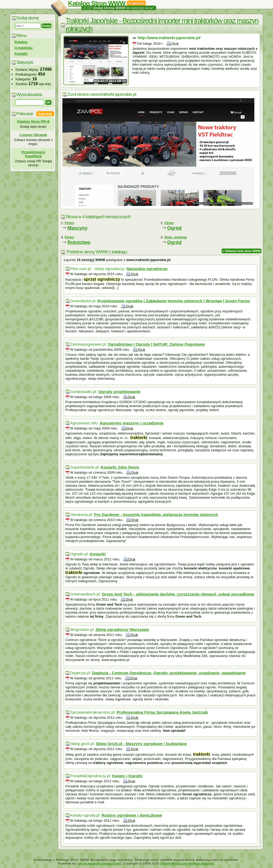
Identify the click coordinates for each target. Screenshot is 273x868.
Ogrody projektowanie (119, 392)
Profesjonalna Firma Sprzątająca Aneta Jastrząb (162, 712)
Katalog (21, 42)
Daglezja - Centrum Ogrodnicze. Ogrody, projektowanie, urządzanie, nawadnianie (169, 673)
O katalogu (24, 48)
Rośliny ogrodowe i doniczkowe (132, 815)
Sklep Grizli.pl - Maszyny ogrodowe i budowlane (141, 744)
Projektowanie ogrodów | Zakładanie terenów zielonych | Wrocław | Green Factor (174, 301)
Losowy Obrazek (33, 135)
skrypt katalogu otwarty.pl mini (100, 863)
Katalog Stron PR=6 (33, 121)
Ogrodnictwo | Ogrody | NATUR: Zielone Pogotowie (156, 344)
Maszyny (77, 228)
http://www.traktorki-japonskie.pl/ (169, 38)
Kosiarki (98, 554)
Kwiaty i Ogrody (127, 776)
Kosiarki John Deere (120, 467)
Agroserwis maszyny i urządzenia (131, 423)
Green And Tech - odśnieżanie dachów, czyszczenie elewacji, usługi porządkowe (178, 594)
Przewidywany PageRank (33, 154)
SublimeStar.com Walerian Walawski (187, 863)
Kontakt (21, 54)
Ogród (174, 228)
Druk (175, 44)
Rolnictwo (79, 242)
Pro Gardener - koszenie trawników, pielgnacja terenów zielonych (156, 514)
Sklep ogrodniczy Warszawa (122, 629)
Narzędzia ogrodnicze (147, 269)
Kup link (45, 114)
